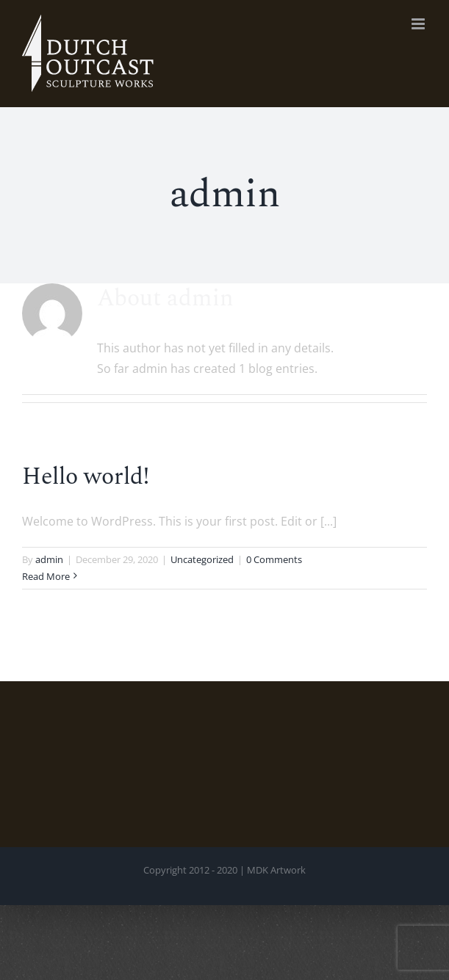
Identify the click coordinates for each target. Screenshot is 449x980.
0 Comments (274, 559)
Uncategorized (202, 559)
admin (49, 559)
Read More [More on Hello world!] (46, 576)
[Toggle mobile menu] (419, 24)
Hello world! (86, 477)
